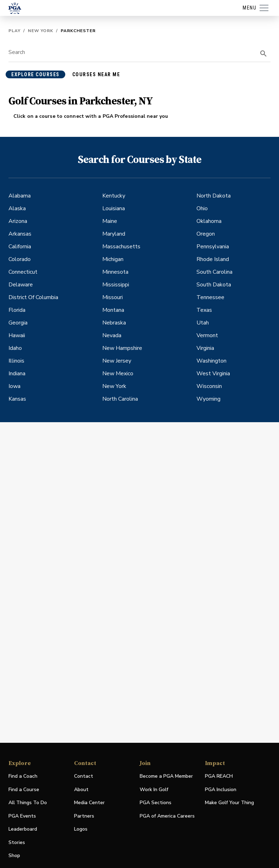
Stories (17, 842)
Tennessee (210, 297)
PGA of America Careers (167, 816)
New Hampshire (122, 348)
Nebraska (114, 323)
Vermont (207, 335)
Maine (110, 221)
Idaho (15, 348)
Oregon (206, 234)
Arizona (18, 221)
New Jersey (117, 361)
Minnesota (115, 272)
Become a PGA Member (166, 776)
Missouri (113, 297)
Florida (17, 310)
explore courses (35, 74)
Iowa (14, 386)
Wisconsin (209, 386)
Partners (84, 816)
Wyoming (208, 399)
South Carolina (214, 272)
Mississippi (116, 285)
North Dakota (214, 196)
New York (41, 31)
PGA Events (22, 816)
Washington (211, 361)
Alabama (20, 196)
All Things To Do (28, 803)
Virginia (205, 348)
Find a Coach (23, 776)
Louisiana (114, 208)
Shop (14, 856)
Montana (113, 310)
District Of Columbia (33, 297)
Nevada (112, 335)
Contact (84, 776)
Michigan (113, 259)
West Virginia (213, 374)
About (81, 790)
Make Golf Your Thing (229, 803)
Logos (81, 829)
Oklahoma (209, 221)
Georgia (18, 323)
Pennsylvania (213, 247)
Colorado (20, 259)
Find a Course (24, 790)
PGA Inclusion (221, 790)
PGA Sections (156, 803)
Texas (204, 310)
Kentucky (114, 196)
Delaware (21, 285)
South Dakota (214, 285)
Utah (203, 323)
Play (14, 31)
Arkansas (20, 234)
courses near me (96, 74)
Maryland (114, 234)
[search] (263, 54)
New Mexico (118, 374)
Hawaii (17, 335)
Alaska (17, 208)
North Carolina (120, 399)
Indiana (17, 374)
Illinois (16, 361)
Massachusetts (121, 247)
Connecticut (23, 272)
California (20, 247)
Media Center (89, 803)
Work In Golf (154, 790)
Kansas (17, 399)
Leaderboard (23, 829)
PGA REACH (219, 776)
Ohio (202, 208)
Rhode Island (213, 259)
